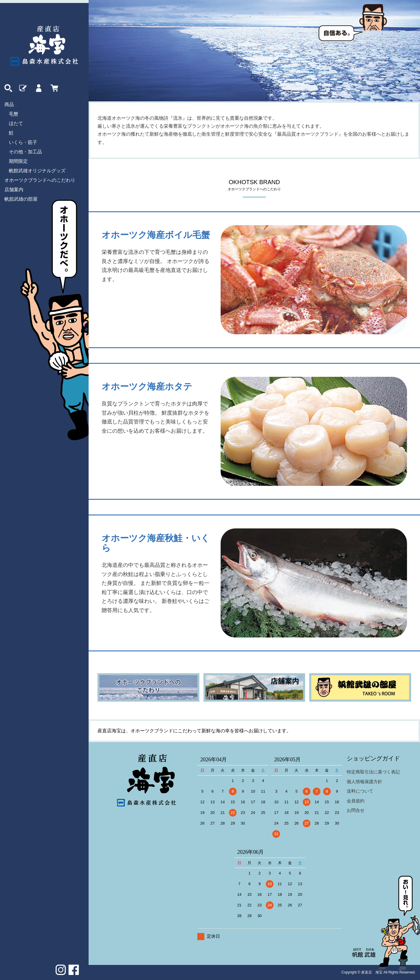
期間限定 (18, 161)
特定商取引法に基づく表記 (373, 772)
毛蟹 (14, 114)
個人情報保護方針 (364, 782)
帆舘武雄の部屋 (21, 199)
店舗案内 (14, 190)
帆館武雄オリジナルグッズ (37, 171)
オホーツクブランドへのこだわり (40, 180)
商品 (9, 104)
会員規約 (356, 801)
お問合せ (356, 810)
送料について (360, 791)
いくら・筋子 (23, 142)
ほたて (16, 123)
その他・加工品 (25, 152)
